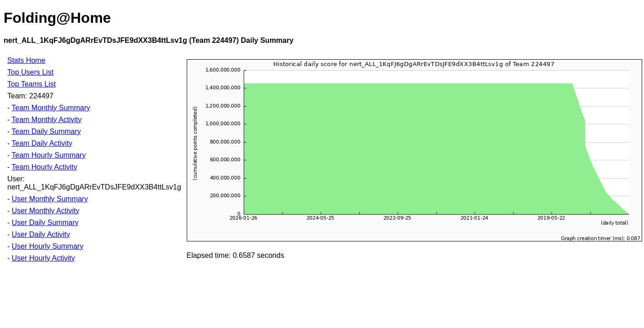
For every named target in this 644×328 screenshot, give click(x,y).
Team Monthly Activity (46, 120)
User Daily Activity (41, 234)
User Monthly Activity (46, 211)
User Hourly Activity (43, 258)
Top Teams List (31, 84)
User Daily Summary (45, 223)
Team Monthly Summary (51, 108)
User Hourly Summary (48, 246)
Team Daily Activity (42, 143)
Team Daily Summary (46, 131)
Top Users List (30, 72)
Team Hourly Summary (49, 155)
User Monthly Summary (50, 199)
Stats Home (26, 60)
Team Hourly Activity (44, 167)
